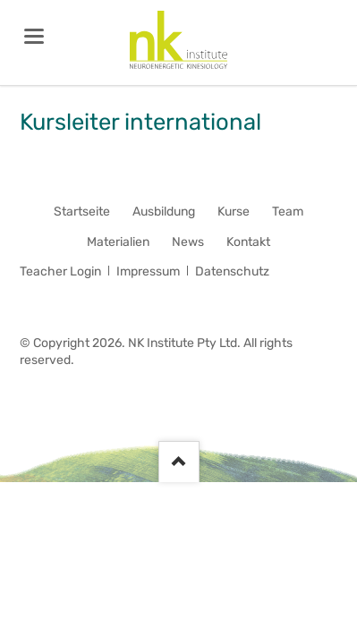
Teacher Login (60, 271)
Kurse (234, 212)
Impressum (148, 271)
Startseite (82, 212)
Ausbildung (164, 212)
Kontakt (248, 242)
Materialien (118, 242)
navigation (34, 36)
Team (288, 212)
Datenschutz (232, 271)
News (188, 242)
